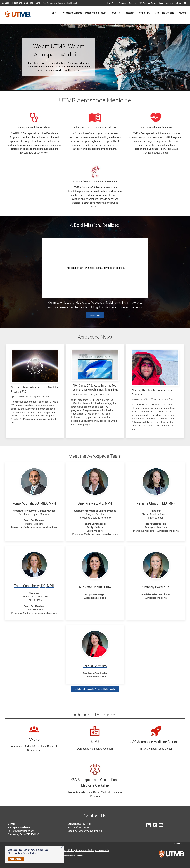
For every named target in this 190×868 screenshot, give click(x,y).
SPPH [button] (55, 13)
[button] (62, 847)
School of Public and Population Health (21, 3)
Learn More (95, 315)
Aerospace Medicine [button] (165, 13)
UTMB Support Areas (148, 3)
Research (133, 3)
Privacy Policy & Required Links (77, 850)
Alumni (182, 13)
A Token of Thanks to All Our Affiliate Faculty (95, 689)
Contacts (170, 3)
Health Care (111, 3)
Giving (161, 3)
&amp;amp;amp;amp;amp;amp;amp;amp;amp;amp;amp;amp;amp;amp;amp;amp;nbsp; (95, 268)
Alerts (178, 3)
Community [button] (145, 13)
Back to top (179, 844)
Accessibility (102, 850)
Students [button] (117, 13)
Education (122, 3)
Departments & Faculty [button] (97, 13)
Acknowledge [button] (16, 859)
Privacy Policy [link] (29, 853)
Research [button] (131, 13)
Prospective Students (72, 13)
